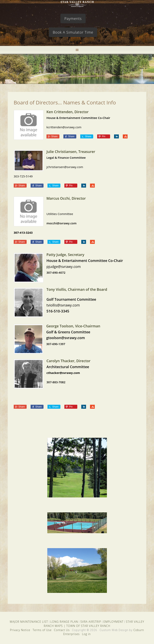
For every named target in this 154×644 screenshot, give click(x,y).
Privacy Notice (20, 630)
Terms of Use (42, 630)
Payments (73, 18)
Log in (86, 634)
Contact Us (62, 630)
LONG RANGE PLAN (64, 622)
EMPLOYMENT (114, 622)
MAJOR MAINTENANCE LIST (29, 622)
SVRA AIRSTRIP (91, 622)
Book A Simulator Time (73, 32)
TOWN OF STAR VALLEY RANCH (88, 626)
